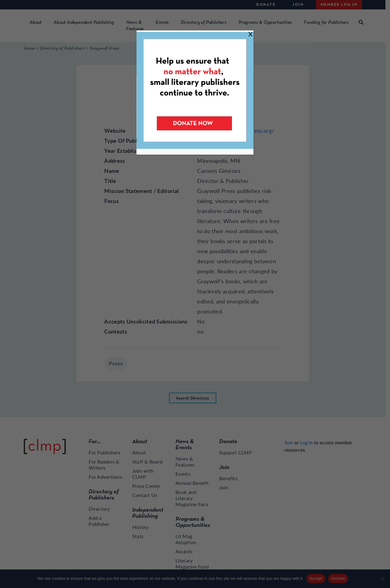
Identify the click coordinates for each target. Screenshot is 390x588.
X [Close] (250, 34)
